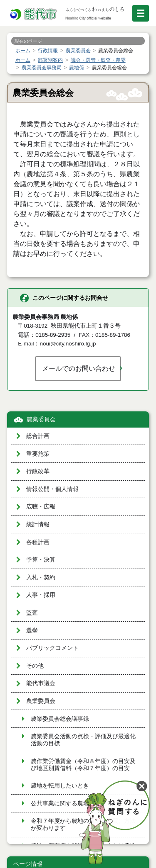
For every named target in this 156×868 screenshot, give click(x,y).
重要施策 (38, 454)
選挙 (32, 631)
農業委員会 (41, 419)
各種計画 (38, 542)
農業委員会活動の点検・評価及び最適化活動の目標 (83, 740)
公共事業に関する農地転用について (77, 804)
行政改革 (38, 471)
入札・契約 (41, 577)
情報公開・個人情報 (52, 489)
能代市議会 (41, 683)
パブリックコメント (52, 648)
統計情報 (38, 524)
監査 (32, 613)
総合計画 (38, 436)
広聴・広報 (41, 507)
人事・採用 (41, 595)
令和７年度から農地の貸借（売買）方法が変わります (83, 824)
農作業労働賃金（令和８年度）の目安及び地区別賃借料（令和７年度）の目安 (83, 765)
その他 (35, 666)
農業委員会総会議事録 (60, 719)
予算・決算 (41, 560)
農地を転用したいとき (60, 786)
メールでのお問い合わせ (79, 368)
